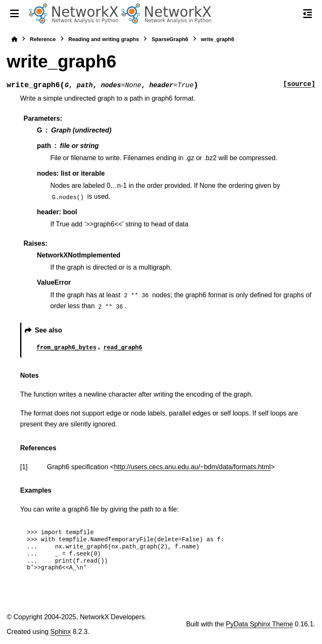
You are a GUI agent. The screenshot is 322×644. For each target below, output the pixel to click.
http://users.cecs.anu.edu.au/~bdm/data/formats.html (192, 467)
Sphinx (61, 632)
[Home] (14, 39)
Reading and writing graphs (104, 39)
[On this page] (308, 13)
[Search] (290, 14)
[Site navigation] (14, 13)
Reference (43, 39)
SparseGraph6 (170, 39)
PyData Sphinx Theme (260, 624)
